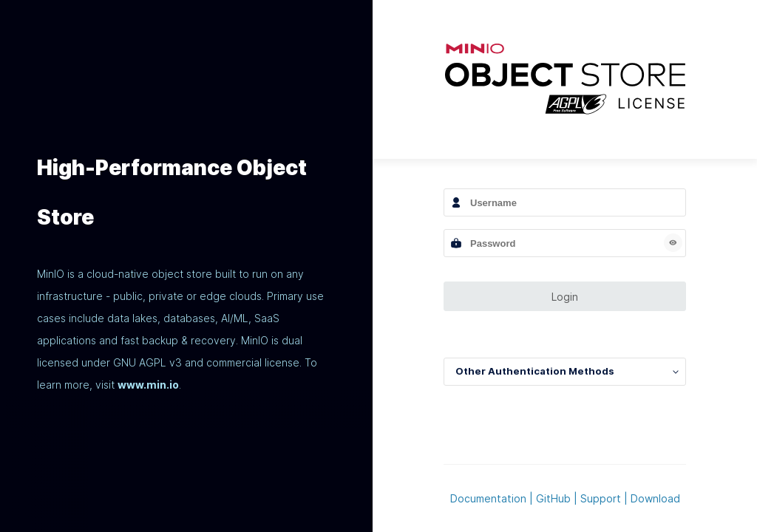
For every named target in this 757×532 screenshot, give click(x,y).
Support (601, 498)
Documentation (488, 498)
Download (655, 498)
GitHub (553, 498)
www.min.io (148, 385)
